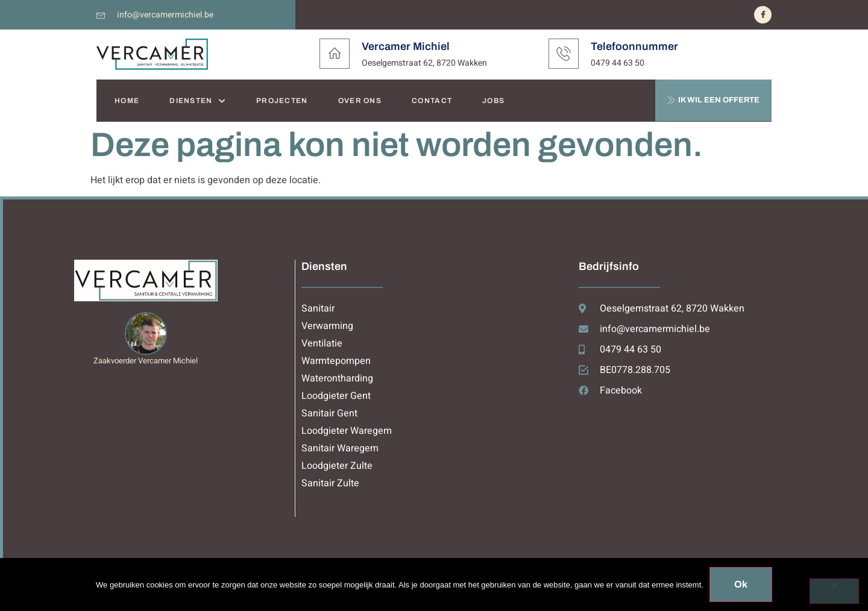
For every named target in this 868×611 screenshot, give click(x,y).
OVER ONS (360, 101)
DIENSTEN (198, 101)
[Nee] (834, 591)
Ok (741, 584)
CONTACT (432, 101)
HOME (127, 101)
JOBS (493, 101)
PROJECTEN (282, 101)
